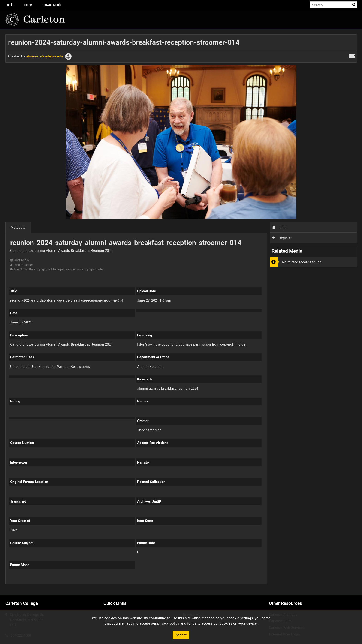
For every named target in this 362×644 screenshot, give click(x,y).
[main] (181, 312)
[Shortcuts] (352, 55)
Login (280, 227)
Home (28, 5)
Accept (181, 635)
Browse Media (52, 5)
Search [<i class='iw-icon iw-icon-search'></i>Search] (354, 4)
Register (282, 238)
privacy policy (168, 623)
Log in (9, 5)
